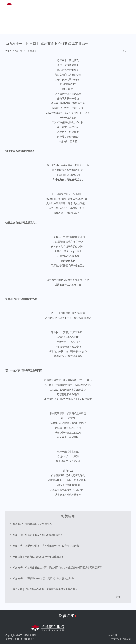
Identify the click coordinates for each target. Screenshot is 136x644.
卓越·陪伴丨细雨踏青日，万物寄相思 (32, 524)
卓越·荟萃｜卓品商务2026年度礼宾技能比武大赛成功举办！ (45, 578)
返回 (125, 51)
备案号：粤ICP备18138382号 (20, 639)
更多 (118, 597)
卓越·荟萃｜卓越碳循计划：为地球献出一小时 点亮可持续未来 (46, 546)
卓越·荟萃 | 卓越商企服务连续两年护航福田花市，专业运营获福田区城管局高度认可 (57, 567)
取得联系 (68, 616)
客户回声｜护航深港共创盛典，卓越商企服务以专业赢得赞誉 (45, 589)
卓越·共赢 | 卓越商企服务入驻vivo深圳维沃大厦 (38, 535)
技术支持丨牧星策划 (121, 639)
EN (102, 5)
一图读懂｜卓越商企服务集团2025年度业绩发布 (38, 557)
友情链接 (113, 635)
